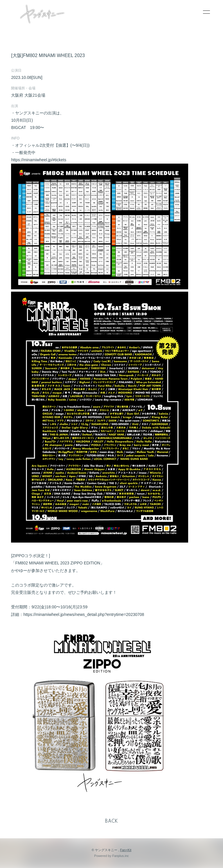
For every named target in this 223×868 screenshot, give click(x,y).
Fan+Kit (126, 850)
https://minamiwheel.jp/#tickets (39, 160)
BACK (111, 821)
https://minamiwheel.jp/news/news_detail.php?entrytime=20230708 (84, 614)
